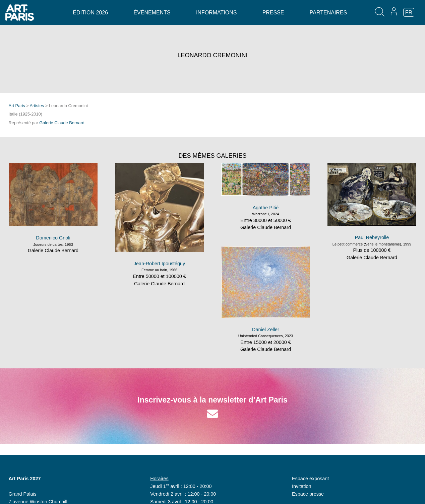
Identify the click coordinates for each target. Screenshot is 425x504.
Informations (216, 13)
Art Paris (17, 106)
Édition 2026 (90, 13)
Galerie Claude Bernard (62, 123)
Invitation (302, 486)
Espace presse (308, 494)
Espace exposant (310, 479)
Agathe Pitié (266, 208)
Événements (152, 13)
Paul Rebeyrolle (372, 237)
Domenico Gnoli (53, 238)
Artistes (37, 106)
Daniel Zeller (266, 330)
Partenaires (328, 13)
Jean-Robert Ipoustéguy (160, 264)
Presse (273, 13)
